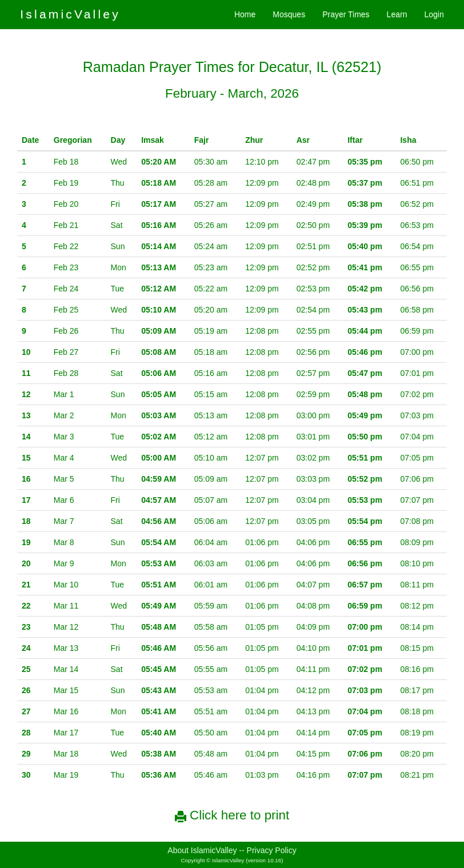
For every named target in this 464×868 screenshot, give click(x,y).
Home (245, 14)
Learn (397, 14)
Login (434, 14)
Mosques (289, 14)
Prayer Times (346, 14)
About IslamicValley (202, 850)
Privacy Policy (272, 850)
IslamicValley (70, 14)
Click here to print (232, 815)
